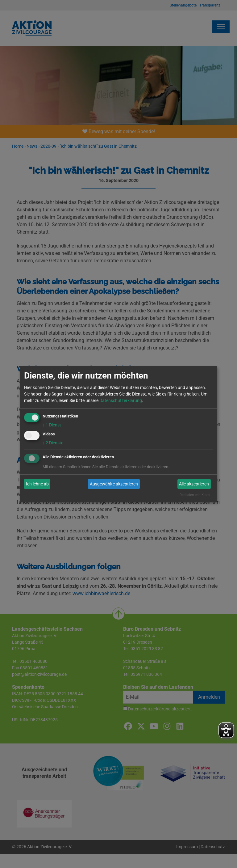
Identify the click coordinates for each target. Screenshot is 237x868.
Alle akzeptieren (194, 484)
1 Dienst (52, 425)
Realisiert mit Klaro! (195, 495)
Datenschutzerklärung (121, 400)
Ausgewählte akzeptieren (114, 484)
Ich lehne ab (37, 484)
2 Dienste (53, 443)
